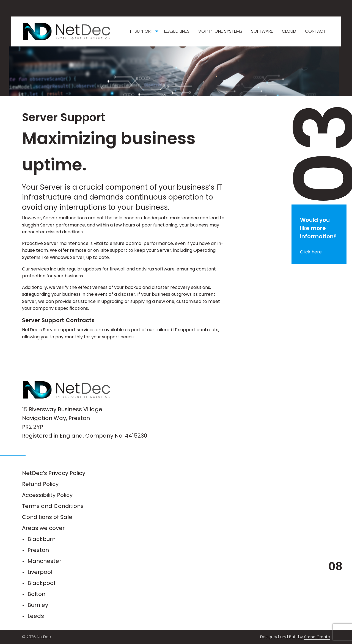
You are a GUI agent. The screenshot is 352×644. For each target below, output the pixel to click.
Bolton (36, 594)
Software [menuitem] (262, 31)
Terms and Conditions (53, 506)
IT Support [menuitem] (142, 31)
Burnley (38, 605)
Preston (38, 550)
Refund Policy (40, 484)
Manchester (44, 561)
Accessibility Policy (47, 495)
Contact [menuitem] (315, 31)
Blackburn (42, 539)
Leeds (36, 616)
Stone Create (317, 637)
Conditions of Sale (47, 517)
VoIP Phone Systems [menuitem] (220, 31)
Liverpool (40, 572)
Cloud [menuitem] (289, 31)
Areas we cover (43, 528)
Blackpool (41, 583)
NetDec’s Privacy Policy (54, 473)
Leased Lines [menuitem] (177, 31)
